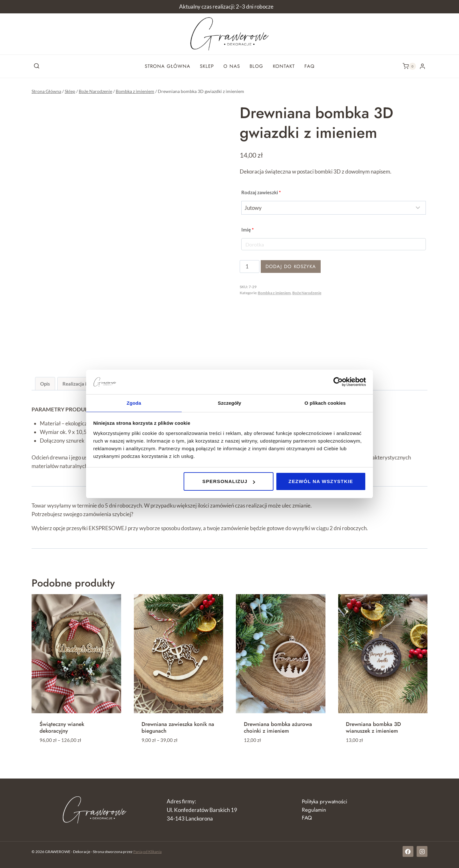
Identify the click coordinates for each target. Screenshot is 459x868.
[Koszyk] (409, 66)
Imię (248, 230)
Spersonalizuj (229, 482)
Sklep (207, 66)
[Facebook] (408, 851)
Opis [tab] (45, 384)
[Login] (422, 66)
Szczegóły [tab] (229, 403)
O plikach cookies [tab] (325, 403)
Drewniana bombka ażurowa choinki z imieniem (278, 727)
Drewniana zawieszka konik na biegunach (178, 727)
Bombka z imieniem (274, 293)
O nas (232, 66)
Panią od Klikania (147, 852)
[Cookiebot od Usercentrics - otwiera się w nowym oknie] (338, 381)
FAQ (310, 66)
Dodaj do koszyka (291, 267)
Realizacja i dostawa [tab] (84, 384)
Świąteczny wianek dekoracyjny (62, 727)
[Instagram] (422, 851)
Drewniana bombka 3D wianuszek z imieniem (373, 727)
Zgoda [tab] (134, 403)
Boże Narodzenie (307, 293)
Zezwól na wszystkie (321, 482)
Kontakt (284, 66)
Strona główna (168, 66)
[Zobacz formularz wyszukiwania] (37, 66)
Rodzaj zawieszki (261, 192)
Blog (256, 66)
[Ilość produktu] (250, 267)
